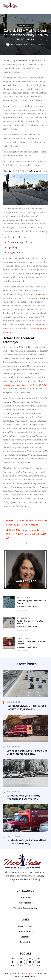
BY (27, 606)
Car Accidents (26, 25)
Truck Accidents (26, 903)
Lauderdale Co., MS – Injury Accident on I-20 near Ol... (23, 797)
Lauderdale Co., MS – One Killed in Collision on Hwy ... (26, 842)
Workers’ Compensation (26, 908)
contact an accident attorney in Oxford (21, 385)
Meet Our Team (26, 926)
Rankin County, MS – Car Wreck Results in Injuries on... (26, 707)
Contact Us (26, 942)
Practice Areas (26, 931)
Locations (26, 937)
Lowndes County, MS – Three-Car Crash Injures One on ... (27, 752)
